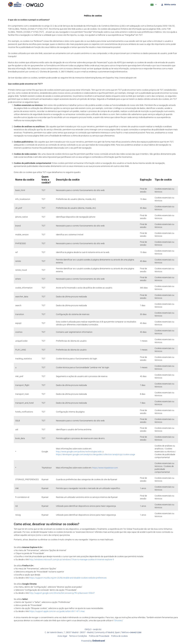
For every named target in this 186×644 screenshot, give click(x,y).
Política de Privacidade (99, 636)
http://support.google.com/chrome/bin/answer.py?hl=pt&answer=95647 (62, 593)
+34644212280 (135, 633)
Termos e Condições (78, 636)
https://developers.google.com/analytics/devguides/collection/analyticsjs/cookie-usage (95, 454)
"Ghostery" (119, 620)
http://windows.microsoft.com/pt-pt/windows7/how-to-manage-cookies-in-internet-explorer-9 (72, 559)
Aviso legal (62, 636)
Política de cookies (119, 636)
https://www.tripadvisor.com (105, 468)
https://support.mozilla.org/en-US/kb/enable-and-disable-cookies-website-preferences (68, 578)
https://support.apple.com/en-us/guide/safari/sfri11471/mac (57, 611)
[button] (153, 4)
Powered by (93, 641)
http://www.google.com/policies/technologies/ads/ (79, 452)
